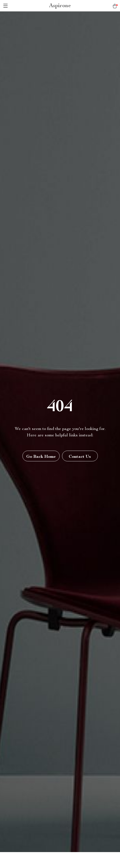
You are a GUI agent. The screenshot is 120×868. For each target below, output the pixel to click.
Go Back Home (41, 457)
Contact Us (80, 457)
